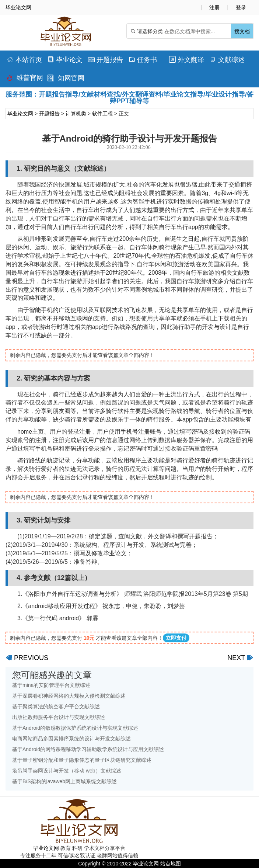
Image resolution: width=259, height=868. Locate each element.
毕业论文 (65, 60)
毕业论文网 (20, 114)
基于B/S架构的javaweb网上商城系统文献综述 (64, 781)
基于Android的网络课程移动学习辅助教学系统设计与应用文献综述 (88, 749)
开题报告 (106, 60)
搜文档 (242, 31)
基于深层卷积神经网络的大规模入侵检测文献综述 (69, 696)
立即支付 (176, 638)
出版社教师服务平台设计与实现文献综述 (59, 717)
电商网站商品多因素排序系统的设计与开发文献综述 (71, 739)
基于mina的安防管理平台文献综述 (51, 685)
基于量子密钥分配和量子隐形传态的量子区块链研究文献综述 (82, 760)
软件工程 (102, 114)
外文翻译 (187, 60)
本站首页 (24, 60)
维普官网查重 (25, 80)
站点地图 (171, 864)
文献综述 (227, 60)
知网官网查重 (66, 80)
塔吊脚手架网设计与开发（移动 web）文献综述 (67, 771)
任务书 (143, 60)
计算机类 (76, 114)
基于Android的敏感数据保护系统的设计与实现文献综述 (75, 728)
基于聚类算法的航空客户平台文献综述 (56, 706)
